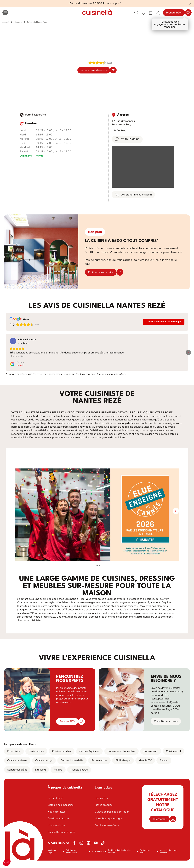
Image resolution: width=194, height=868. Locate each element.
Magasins (18, 22)
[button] (7, 862)
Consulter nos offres (166, 729)
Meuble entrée (79, 777)
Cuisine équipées (89, 759)
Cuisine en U (173, 759)
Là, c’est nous (55, 806)
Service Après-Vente (107, 833)
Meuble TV (145, 768)
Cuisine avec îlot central (121, 759)
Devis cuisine (36, 759)
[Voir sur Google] (13, 341)
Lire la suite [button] (17, 364)
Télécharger (160, 826)
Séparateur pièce (17, 777)
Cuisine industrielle (72, 768)
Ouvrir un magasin (58, 826)
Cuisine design (44, 768)
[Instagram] (81, 850)
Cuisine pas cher (62, 759)
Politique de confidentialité (72, 859)
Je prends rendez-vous (94, 70)
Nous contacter (56, 819)
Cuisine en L (151, 759)
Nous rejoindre (56, 833)
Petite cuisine (99, 768)
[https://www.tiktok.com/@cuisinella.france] (103, 850)
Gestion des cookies (145, 859)
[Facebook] (74, 850)
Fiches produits (104, 812)
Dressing (40, 777)
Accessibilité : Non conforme (168, 859)
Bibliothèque (123, 768)
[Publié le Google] (17, 371)
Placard (58, 777)
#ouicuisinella (98, 859)
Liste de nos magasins (61, 812)
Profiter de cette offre (101, 272)
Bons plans (101, 806)
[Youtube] (96, 850)
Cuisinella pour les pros (61, 840)
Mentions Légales (52, 859)
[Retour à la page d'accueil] (97, 13)
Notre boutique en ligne (109, 826)
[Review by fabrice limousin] (27, 340)
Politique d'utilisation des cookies (119, 859)
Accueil (6, 22)
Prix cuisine (14, 759)
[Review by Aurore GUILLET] (120, 340)
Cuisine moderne (17, 768)
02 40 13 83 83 (127, 139)
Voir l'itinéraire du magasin (133, 195)
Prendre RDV (174, 13)
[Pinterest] (89, 850)
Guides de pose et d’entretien (112, 819)
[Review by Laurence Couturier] (75, 340)
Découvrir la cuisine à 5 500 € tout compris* (95, 3)
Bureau (164, 768)
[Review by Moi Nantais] (164, 340)
